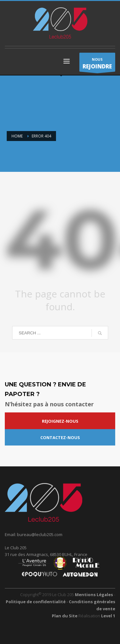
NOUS (97, 64)
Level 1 (108, 616)
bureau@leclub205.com (40, 534)
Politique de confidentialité (36, 602)
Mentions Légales (94, 595)
